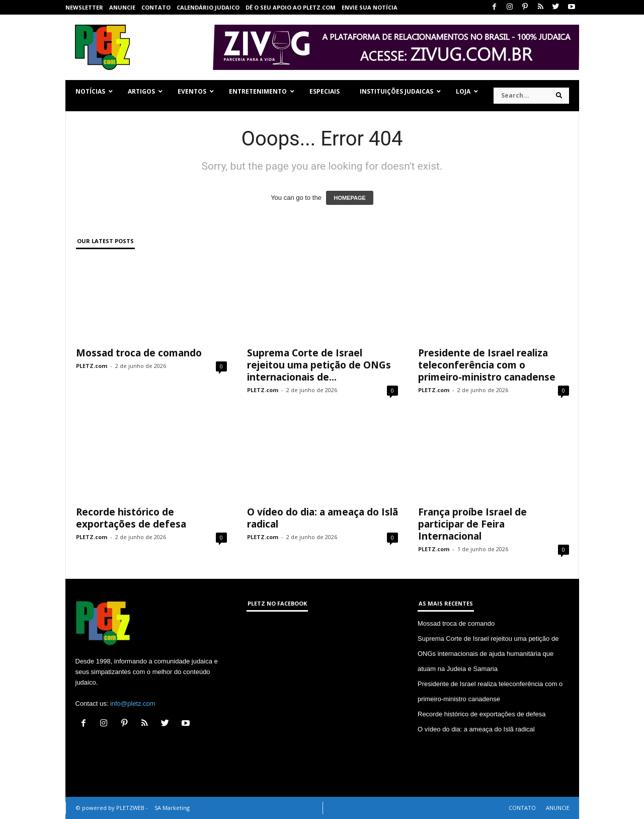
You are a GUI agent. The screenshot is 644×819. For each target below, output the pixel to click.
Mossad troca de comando (139, 353)
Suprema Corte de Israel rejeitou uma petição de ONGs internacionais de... (319, 365)
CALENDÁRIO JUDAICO (208, 7)
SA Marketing (172, 808)
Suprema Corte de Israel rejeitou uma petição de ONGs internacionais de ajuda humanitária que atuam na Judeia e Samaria (488, 654)
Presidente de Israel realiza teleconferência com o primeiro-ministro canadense (487, 365)
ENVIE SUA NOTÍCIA (370, 7)
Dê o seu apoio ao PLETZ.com (291, 7)
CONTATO (156, 7)
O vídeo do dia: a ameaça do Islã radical (323, 518)
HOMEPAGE (349, 198)
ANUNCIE (122, 7)
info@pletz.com (133, 703)
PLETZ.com (92, 366)
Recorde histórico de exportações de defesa (131, 518)
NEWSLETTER (84, 7)
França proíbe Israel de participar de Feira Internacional (472, 524)
